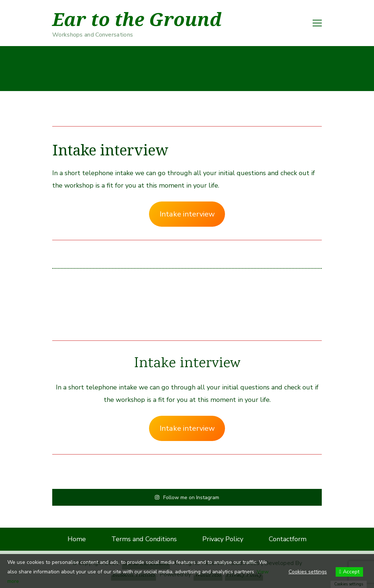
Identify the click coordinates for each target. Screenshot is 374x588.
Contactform (288, 539)
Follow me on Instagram (187, 497)
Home (77, 539)
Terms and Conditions (144, 539)
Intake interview (187, 214)
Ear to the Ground (137, 19)
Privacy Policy (223, 539)
